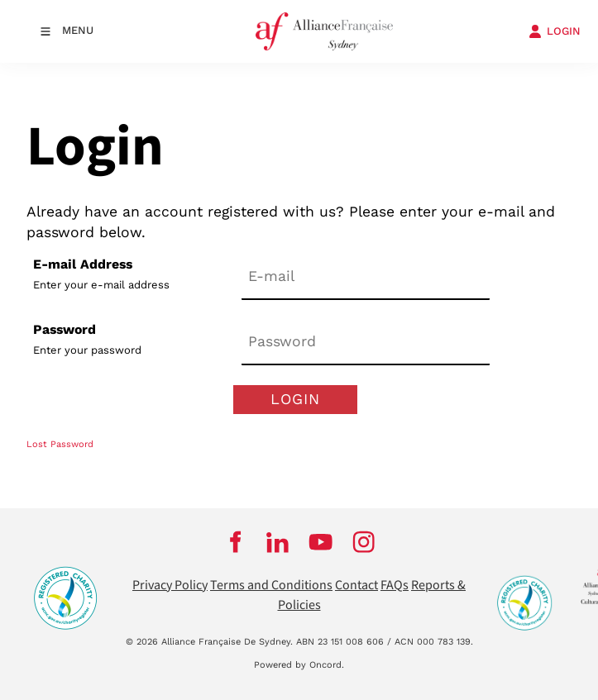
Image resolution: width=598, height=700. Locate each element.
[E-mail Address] (366, 277)
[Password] (366, 343)
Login (295, 399)
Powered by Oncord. (299, 665)
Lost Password (60, 444)
